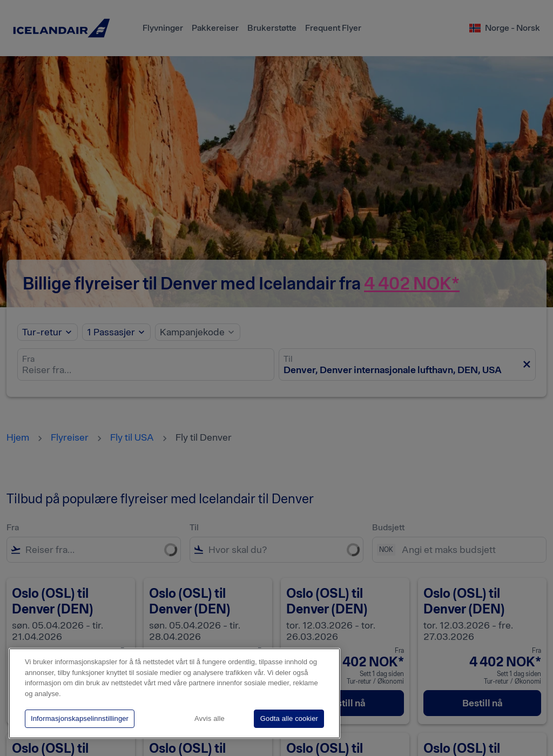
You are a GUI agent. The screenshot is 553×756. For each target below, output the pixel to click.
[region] (174, 693)
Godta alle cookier (289, 718)
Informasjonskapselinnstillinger (80, 718)
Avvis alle (210, 718)
